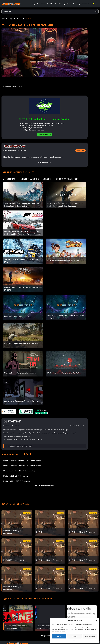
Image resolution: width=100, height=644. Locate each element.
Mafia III (19, 19)
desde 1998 (80, 151)
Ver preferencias (90, 636)
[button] (96, 621)
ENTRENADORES (29, 179)
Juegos (11, 19)
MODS (47, 179)
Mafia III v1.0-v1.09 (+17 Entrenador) (17, 481)
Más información (45, 162)
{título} (74, 641)
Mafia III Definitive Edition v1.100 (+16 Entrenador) (22, 466)
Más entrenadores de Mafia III (45, 486)
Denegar (74, 636)
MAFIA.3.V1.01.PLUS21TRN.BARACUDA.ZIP (19, 446)
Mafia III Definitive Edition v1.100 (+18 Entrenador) (22, 461)
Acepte (59, 636)
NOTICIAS (9, 179)
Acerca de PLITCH (45, 135)
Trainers (28, 19)
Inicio (3, 19)
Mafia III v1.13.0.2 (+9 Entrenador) (16, 476)
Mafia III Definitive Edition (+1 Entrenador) (19, 471)
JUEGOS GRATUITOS (67, 179)
